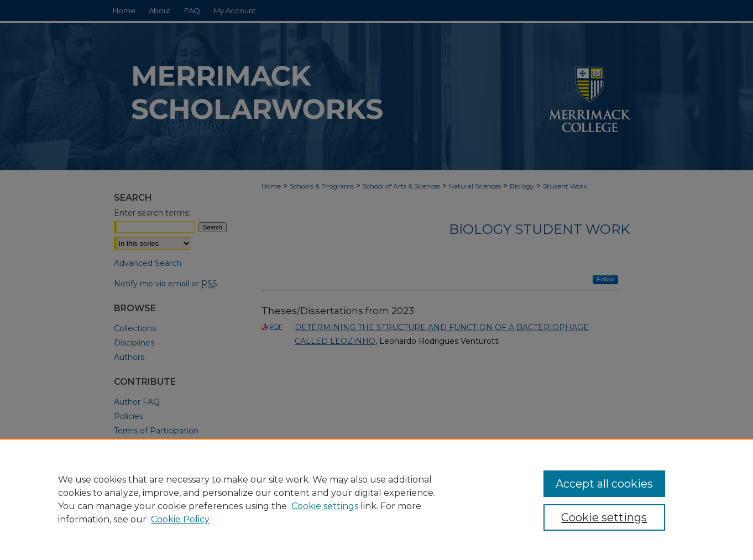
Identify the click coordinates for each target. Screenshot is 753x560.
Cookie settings (325, 506)
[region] (376, 499)
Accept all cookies (604, 484)
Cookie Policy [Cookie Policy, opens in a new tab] (180, 519)
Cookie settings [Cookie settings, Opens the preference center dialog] (604, 517)
